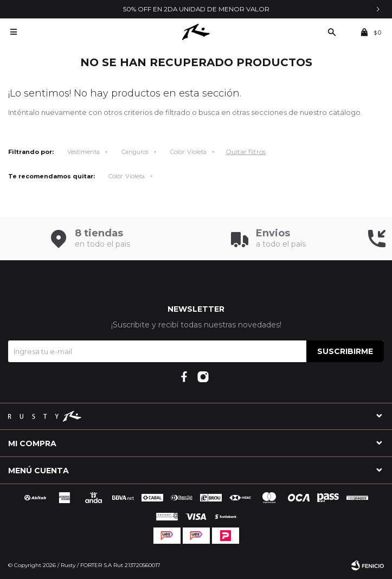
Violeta (188, 152)
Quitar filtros (246, 152)
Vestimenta (83, 152)
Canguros (135, 152)
